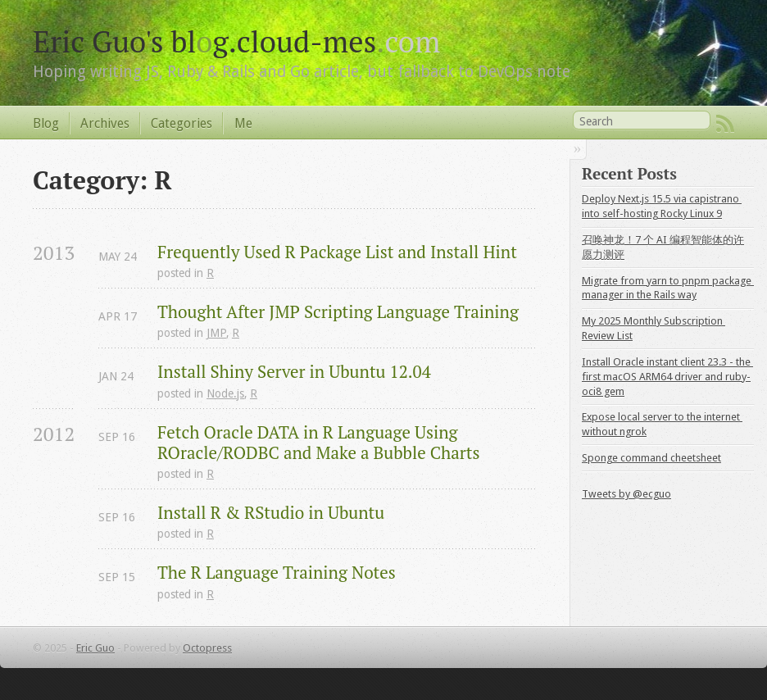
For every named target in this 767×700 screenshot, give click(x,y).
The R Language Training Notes (277, 573)
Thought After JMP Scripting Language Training (338, 312)
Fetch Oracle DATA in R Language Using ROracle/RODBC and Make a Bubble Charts (319, 443)
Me (243, 123)
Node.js (225, 393)
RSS (725, 124)
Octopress (207, 648)
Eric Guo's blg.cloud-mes (236, 41)
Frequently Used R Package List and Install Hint (337, 252)
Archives (105, 123)
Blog (46, 123)
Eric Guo (95, 648)
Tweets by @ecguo (626, 494)
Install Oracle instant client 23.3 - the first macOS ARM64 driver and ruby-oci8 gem (667, 377)
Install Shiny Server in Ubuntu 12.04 (294, 372)
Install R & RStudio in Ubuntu (271, 513)
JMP (216, 333)
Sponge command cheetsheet (651, 458)
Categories (182, 123)
